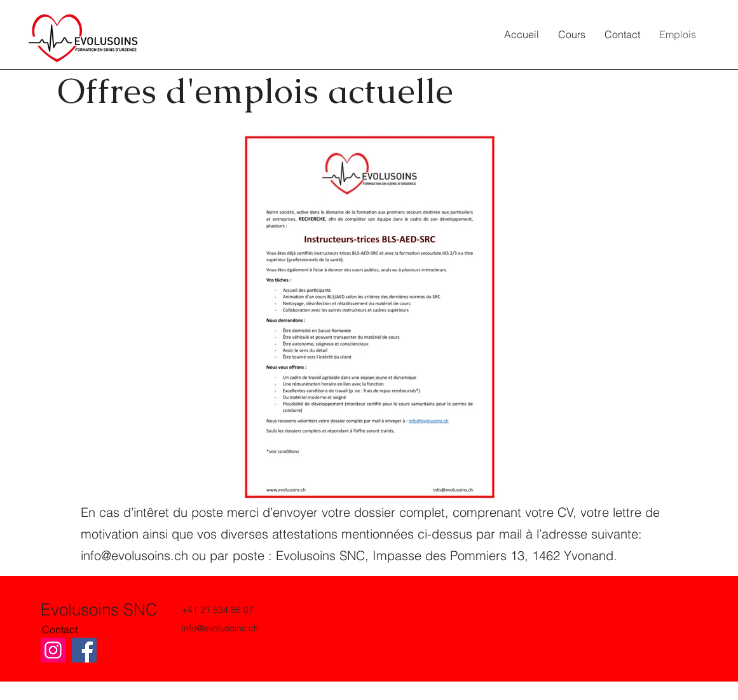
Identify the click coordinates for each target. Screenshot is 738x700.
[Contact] (61, 629)
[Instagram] (53, 650)
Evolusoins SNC (99, 610)
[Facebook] (84, 650)
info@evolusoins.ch (134, 555)
